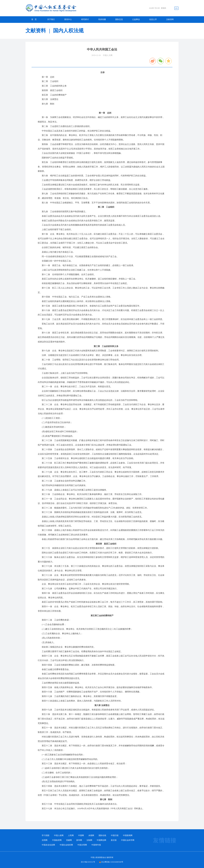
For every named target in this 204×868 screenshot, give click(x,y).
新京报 (114, 840)
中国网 (81, 835)
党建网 (69, 840)
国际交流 (119, 19)
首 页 (34, 19)
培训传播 (102, 19)
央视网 (91, 835)
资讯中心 (68, 19)
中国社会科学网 (128, 840)
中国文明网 (82, 845)
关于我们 (51, 19)
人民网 (71, 835)
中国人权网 (59, 835)
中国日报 (115, 835)
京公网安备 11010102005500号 (112, 862)
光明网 (45, 840)
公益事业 (136, 19)
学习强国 (46, 835)
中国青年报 (96, 845)
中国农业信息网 (48, 845)
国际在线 (102, 835)
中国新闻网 (128, 835)
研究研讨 (85, 19)
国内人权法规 (68, 31)
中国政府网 (57, 840)
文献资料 (170, 19)
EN (176, 8)
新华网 (79, 840)
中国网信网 (101, 840)
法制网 (89, 840)
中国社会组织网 (66, 845)
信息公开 (153, 19)
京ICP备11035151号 (88, 862)
